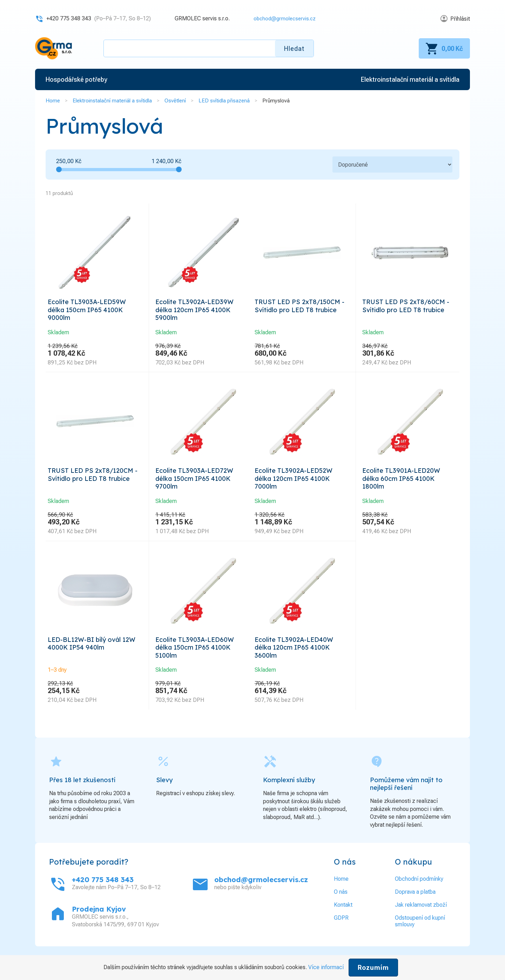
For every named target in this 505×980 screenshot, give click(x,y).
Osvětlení (175, 101)
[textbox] (209, 48)
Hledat (294, 49)
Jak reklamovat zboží (421, 917)
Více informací (326, 967)
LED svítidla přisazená (224, 101)
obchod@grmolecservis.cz (282, 18)
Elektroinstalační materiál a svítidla (112, 101)
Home (53, 101)
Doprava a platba (415, 904)
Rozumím (373, 968)
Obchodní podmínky (419, 891)
